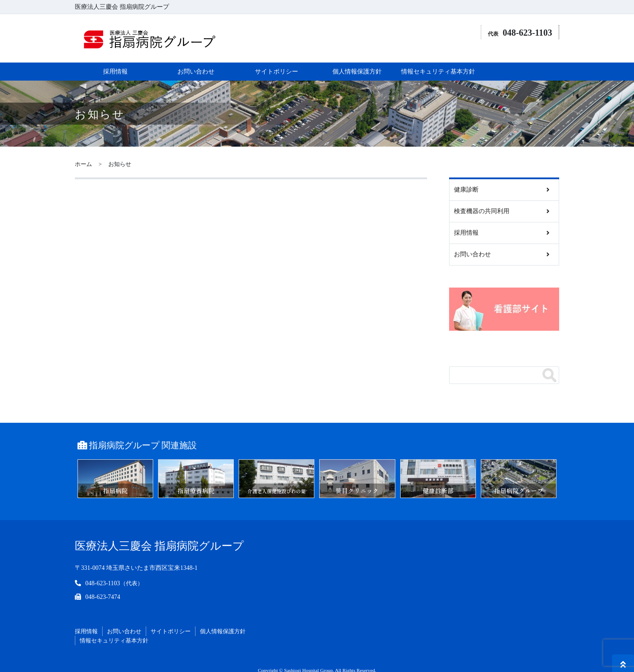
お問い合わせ (196, 60)
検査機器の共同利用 (482, 200)
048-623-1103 (103, 572)
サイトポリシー (276, 60)
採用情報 (115, 60)
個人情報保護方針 (357, 60)
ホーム (83, 153)
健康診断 (466, 178)
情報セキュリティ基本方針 (438, 60)
